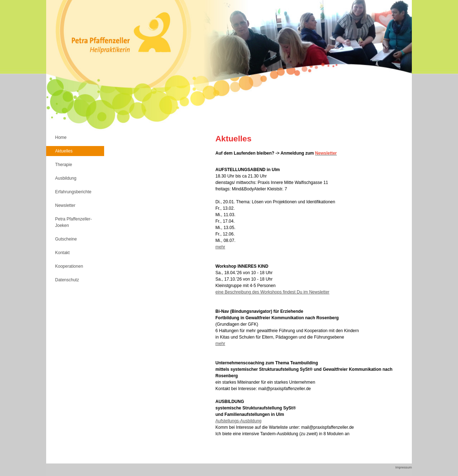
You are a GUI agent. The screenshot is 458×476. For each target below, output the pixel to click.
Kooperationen (69, 266)
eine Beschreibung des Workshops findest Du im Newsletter (272, 292)
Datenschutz (67, 280)
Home (61, 137)
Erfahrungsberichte (73, 192)
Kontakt (62, 253)
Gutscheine (66, 239)
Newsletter (65, 205)
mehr (220, 247)
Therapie (64, 165)
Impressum (404, 467)
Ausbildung (66, 178)
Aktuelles (64, 151)
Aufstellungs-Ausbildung (238, 421)
